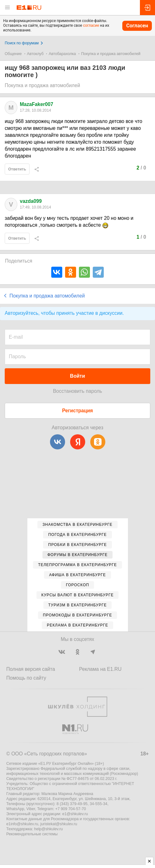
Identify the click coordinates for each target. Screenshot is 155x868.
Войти (78, 376)
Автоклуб (35, 54)
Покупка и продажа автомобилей (111, 54)
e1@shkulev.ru (75, 814)
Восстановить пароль (77, 391)
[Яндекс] (78, 442)
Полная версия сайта (31, 669)
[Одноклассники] (98, 442)
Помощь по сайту (26, 678)
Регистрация (78, 411)
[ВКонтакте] (58, 442)
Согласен (137, 26)
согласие (91, 25)
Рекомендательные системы (32, 834)
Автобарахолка (62, 54)
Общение (13, 54)
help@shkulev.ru (49, 829)
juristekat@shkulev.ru (59, 824)
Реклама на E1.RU (100, 669)
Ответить (17, 169)
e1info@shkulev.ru (22, 824)
